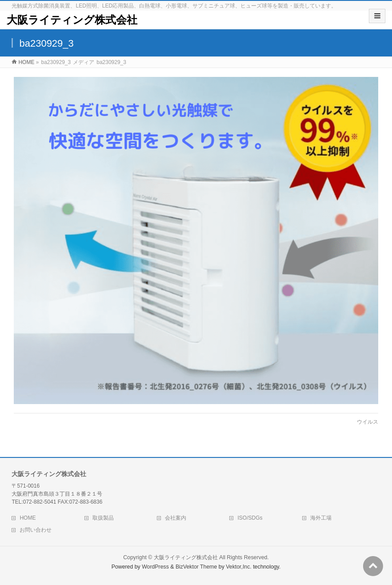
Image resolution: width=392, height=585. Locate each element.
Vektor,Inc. (239, 567)
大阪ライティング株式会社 (72, 20)
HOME (28, 518)
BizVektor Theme (196, 567)
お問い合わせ (36, 530)
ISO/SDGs (250, 518)
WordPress (155, 567)
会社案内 (176, 518)
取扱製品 (103, 518)
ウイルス (368, 422)
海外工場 (321, 518)
